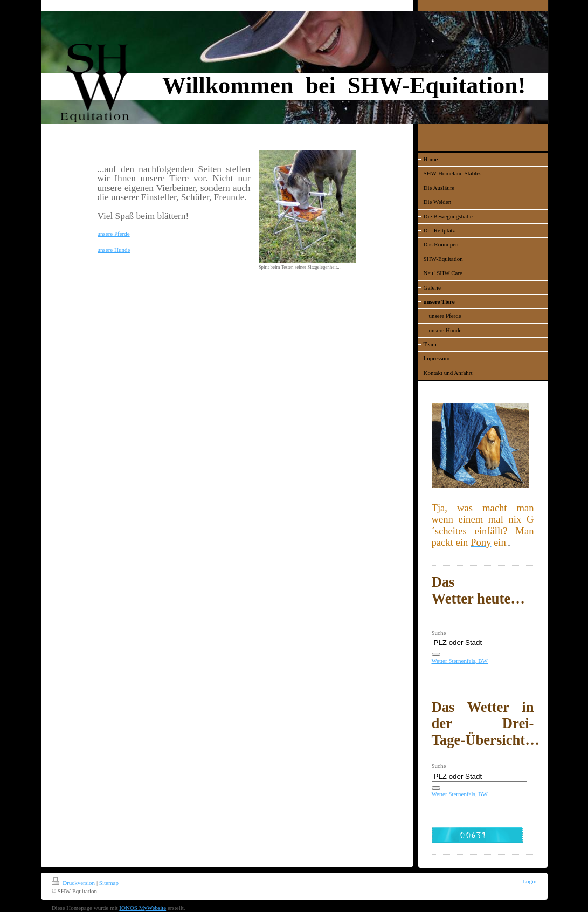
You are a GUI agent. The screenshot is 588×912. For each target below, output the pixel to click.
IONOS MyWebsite (143, 908)
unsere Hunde (114, 250)
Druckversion (74, 883)
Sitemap (109, 883)
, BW (482, 661)
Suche (439, 633)
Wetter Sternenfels (454, 661)
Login (529, 881)
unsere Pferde (114, 234)
